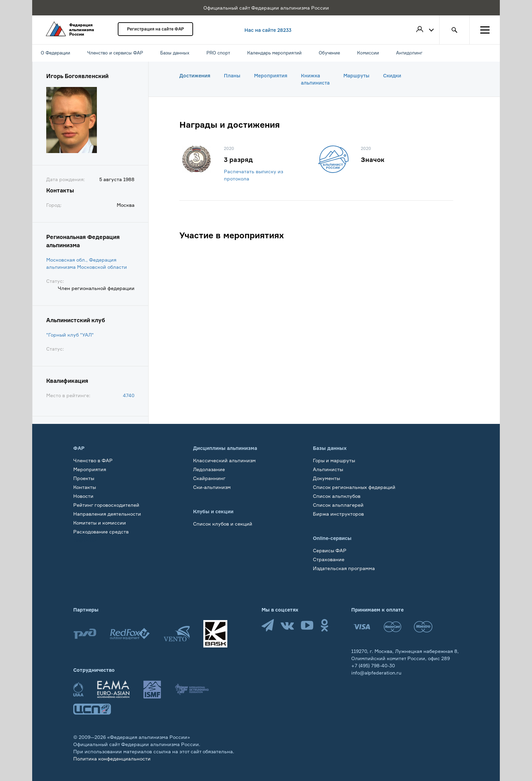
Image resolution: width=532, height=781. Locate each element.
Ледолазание (209, 469)
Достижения (195, 75)
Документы (326, 478)
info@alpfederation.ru (376, 673)
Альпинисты (328, 469)
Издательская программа (344, 568)
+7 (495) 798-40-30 (373, 665)
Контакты (85, 487)
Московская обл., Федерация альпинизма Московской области (87, 263)
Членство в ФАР (93, 460)
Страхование (329, 559)
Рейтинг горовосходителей (106, 505)
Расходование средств (101, 532)
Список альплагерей (338, 505)
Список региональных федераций (354, 487)
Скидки (392, 75)
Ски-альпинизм (212, 487)
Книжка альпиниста (315, 79)
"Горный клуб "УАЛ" (70, 335)
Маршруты (356, 75)
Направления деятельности (107, 514)
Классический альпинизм (224, 460)
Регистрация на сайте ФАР (155, 29)
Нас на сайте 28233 (268, 30)
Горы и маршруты (334, 460)
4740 (129, 395)
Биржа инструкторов (338, 514)
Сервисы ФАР (330, 550)
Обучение (85, 540)
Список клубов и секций (223, 524)
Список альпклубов (337, 496)
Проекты (84, 478)
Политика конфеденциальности (112, 759)
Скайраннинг (209, 478)
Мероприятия (271, 75)
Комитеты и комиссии (100, 523)
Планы (232, 75)
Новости (83, 496)
